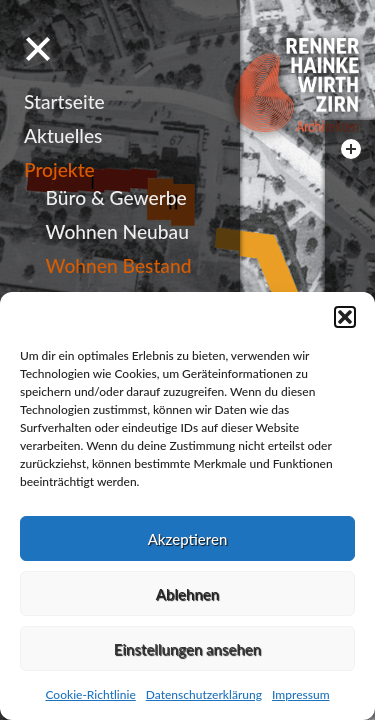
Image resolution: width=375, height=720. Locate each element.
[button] (345, 317)
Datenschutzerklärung (204, 694)
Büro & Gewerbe (116, 197)
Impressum (301, 694)
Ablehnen (187, 594)
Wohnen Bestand (119, 265)
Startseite (64, 101)
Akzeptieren (188, 539)
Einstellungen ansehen (187, 649)
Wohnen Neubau (117, 231)
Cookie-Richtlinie (90, 694)
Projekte (59, 169)
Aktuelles (63, 135)
